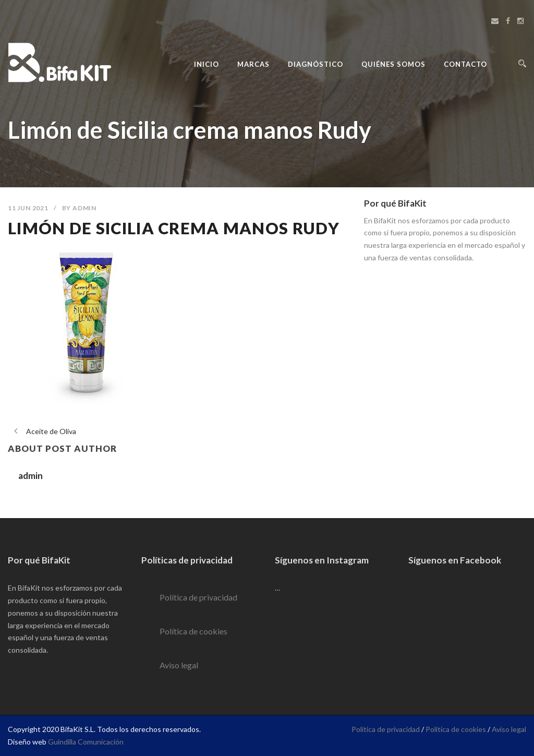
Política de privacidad (198, 597)
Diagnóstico (315, 64)
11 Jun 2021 (28, 208)
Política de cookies (193, 631)
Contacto (465, 64)
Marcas (253, 64)
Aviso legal (179, 665)
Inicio (207, 64)
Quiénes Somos (393, 64)
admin (84, 208)
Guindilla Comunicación (86, 742)
